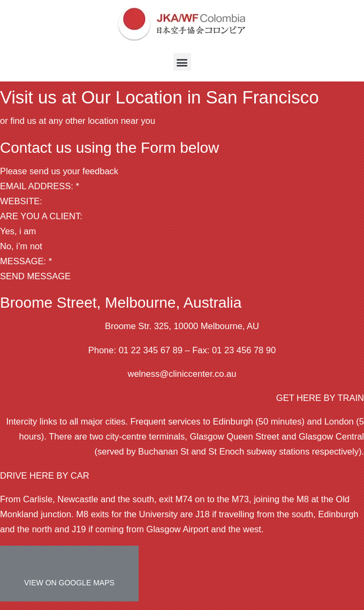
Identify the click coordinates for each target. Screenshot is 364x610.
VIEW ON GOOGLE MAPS (69, 583)
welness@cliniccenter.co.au (182, 374)
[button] (182, 62)
